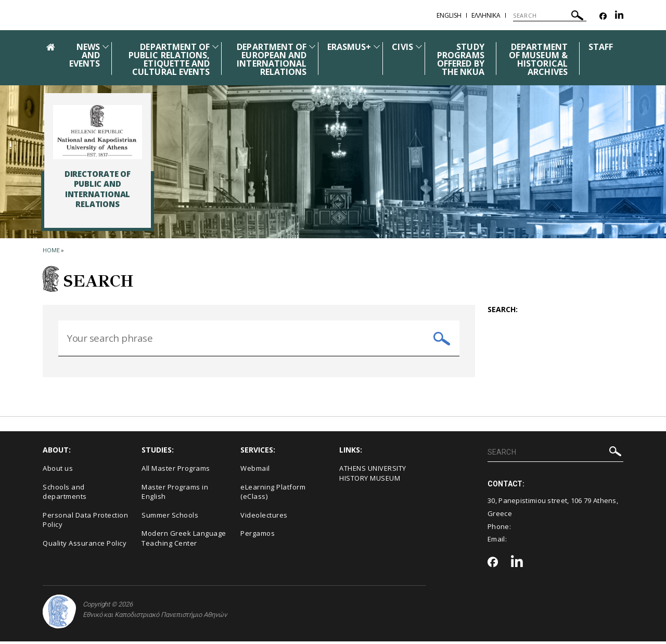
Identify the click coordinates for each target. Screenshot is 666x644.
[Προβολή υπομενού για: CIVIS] (419, 47)
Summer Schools (170, 518)
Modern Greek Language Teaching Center (184, 541)
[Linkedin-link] (619, 16)
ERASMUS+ (349, 47)
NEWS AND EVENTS (85, 55)
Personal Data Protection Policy (85, 523)
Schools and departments (65, 494)
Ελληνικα (486, 15)
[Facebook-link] (603, 16)
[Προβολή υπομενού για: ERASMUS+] (377, 47)
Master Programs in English (175, 494)
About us (58, 471)
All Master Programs (176, 471)
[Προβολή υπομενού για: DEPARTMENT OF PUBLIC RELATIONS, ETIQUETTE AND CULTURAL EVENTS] (215, 47)
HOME (51, 250)
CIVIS (402, 47)
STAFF (601, 47)
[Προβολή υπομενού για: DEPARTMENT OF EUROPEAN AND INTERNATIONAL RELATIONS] (312, 47)
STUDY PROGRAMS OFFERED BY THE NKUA (461, 59)
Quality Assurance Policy (85, 546)
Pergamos (258, 536)
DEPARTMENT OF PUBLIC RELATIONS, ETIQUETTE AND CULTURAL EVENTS (169, 59)
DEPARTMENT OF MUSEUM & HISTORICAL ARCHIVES (538, 59)
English (449, 15)
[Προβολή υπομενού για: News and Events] (106, 47)
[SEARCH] (550, 16)
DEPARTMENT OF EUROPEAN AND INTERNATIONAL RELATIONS (272, 59)
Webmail (255, 471)
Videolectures (264, 518)
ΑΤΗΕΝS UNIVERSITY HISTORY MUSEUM (373, 476)
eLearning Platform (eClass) (273, 494)
